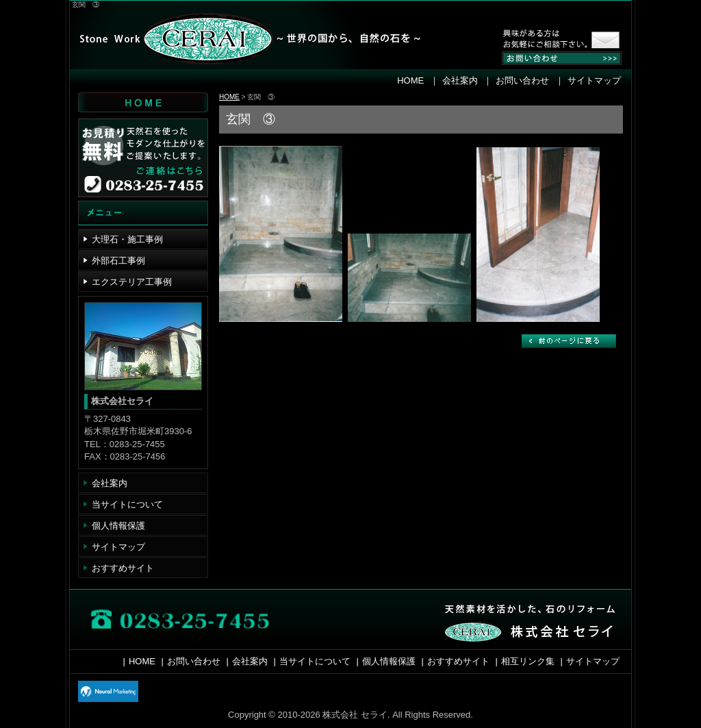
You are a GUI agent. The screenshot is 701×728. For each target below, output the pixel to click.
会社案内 (460, 80)
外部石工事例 (118, 261)
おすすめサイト (123, 568)
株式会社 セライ (241, 40)
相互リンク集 (528, 661)
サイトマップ (594, 80)
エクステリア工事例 (132, 282)
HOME (410, 80)
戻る (569, 341)
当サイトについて (127, 504)
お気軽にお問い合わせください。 (549, 40)
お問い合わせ (522, 80)
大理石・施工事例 (127, 239)
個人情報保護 (118, 526)
